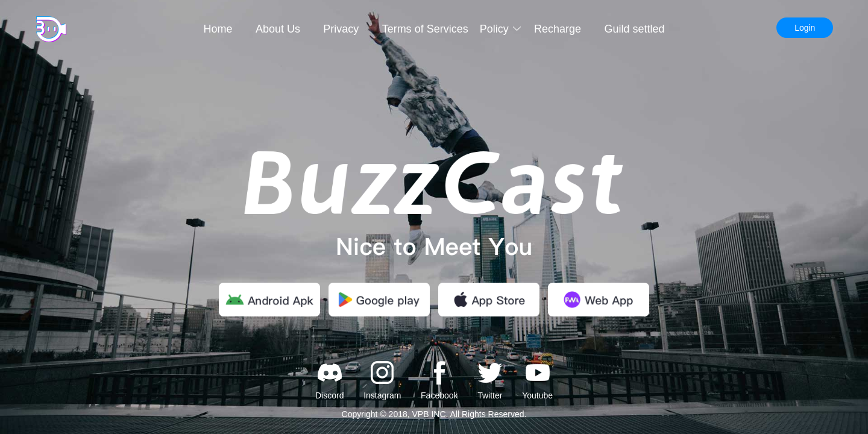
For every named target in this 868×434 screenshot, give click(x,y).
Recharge (558, 29)
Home (218, 29)
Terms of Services (425, 29)
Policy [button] (501, 29)
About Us (278, 29)
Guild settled (634, 29)
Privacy (341, 29)
